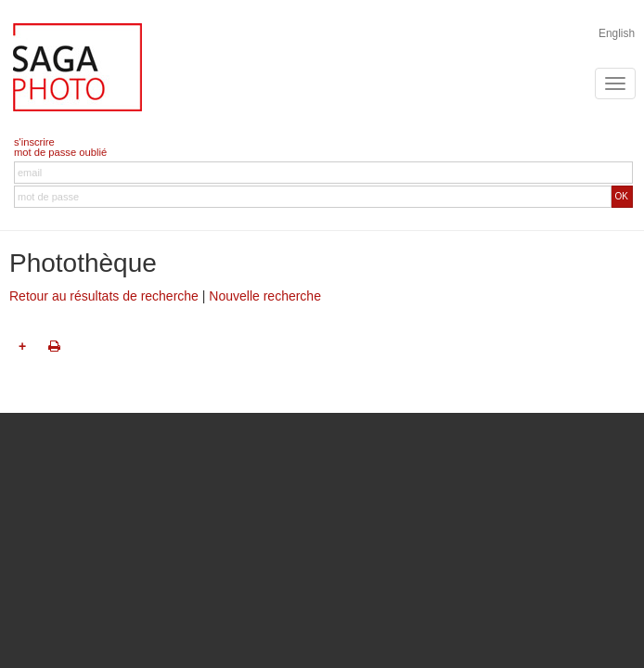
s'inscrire (34, 142)
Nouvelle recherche (265, 296)
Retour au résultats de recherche (104, 296)
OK (622, 196)
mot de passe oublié (60, 152)
